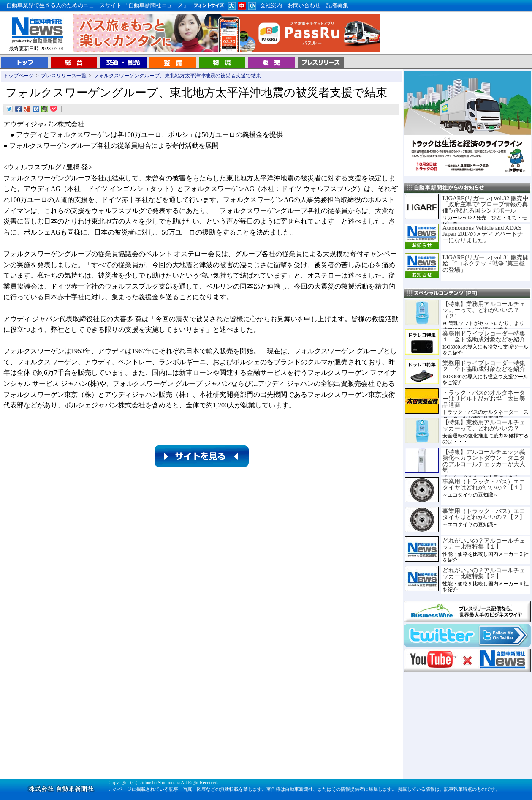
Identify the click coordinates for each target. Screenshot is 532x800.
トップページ (19, 76)
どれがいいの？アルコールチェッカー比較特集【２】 (484, 573)
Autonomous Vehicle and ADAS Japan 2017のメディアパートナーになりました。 (483, 234)
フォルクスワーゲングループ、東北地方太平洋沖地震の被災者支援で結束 (177, 76)
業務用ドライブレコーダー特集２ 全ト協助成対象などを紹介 (484, 366)
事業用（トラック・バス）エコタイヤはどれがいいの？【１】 (484, 484)
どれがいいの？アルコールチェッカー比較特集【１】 (484, 543)
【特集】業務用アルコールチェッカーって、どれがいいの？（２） (484, 310)
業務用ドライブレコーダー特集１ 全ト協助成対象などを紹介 (484, 336)
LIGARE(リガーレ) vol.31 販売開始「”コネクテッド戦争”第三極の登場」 (486, 263)
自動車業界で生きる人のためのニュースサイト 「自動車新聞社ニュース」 (98, 5)
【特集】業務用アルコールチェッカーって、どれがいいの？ (484, 425)
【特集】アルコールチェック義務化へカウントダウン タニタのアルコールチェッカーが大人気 (484, 461)
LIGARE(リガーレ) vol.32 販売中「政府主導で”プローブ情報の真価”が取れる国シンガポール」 (486, 204)
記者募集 (337, 5)
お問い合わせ (304, 5)
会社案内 (271, 5)
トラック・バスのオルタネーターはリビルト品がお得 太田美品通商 (484, 399)
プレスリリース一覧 (64, 76)
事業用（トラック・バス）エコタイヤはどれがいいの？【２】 (484, 514)
